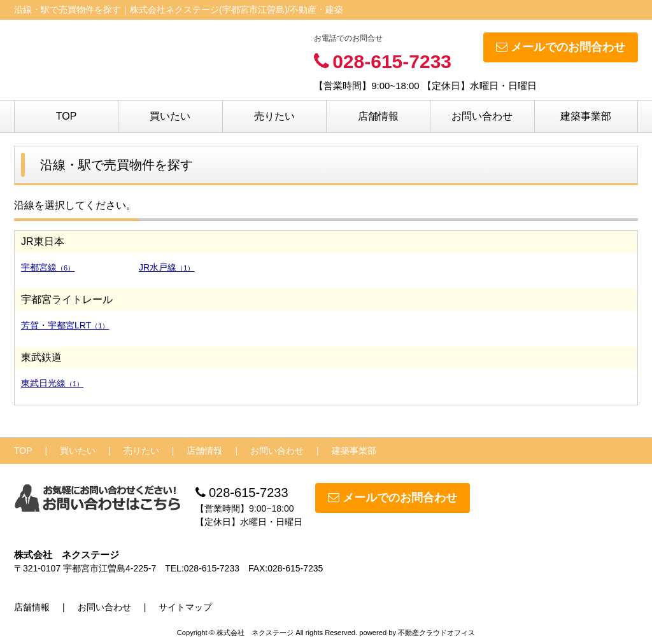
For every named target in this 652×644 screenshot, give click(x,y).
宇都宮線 (48, 267)
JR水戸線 (167, 267)
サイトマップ (185, 607)
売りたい (274, 116)
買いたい (170, 116)
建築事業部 (586, 116)
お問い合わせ (482, 116)
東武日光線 (52, 383)
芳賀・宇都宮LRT (65, 325)
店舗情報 (378, 116)
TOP (67, 116)
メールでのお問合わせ (561, 47)
